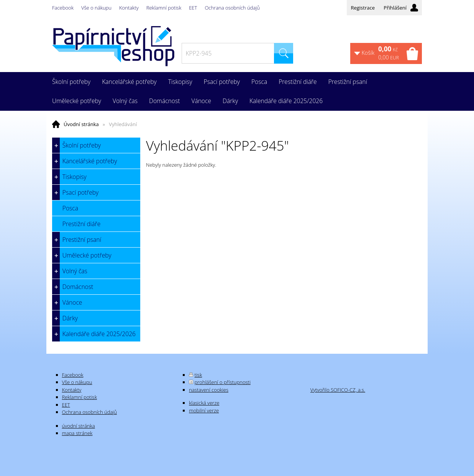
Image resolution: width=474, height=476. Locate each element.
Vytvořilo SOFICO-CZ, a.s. (338, 390)
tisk (198, 375)
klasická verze (204, 403)
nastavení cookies (209, 390)
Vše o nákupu (96, 8)
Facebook (63, 8)
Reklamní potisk (164, 8)
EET (193, 8)
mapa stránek (77, 433)
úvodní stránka (79, 426)
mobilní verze (204, 410)
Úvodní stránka (81, 124)
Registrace (363, 8)
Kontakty (129, 8)
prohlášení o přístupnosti (223, 382)
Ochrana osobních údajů (232, 8)
